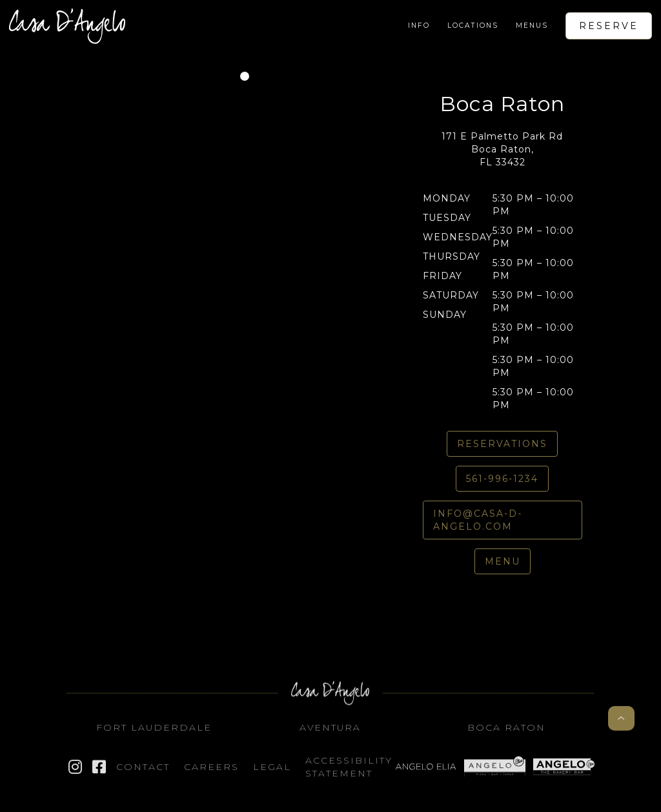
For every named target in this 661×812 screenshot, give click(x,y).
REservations (502, 444)
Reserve (609, 26)
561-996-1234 (502, 479)
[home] (67, 26)
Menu (503, 561)
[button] (419, 26)
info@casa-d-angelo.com (478, 520)
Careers (211, 772)
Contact (143, 772)
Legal (272, 772)
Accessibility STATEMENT (349, 772)
